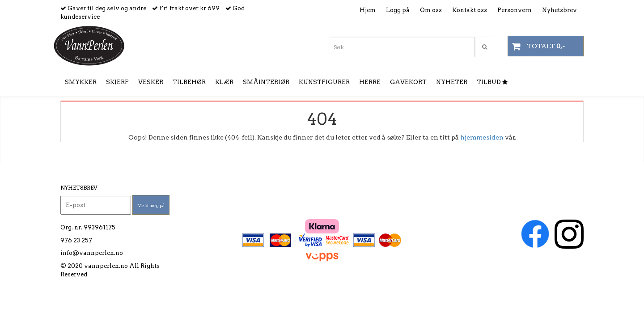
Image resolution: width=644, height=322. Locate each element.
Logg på (398, 10)
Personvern (515, 10)
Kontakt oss (470, 10)
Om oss (431, 10)
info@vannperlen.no (92, 253)
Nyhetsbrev (559, 10)
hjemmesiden (482, 137)
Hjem (368, 10)
